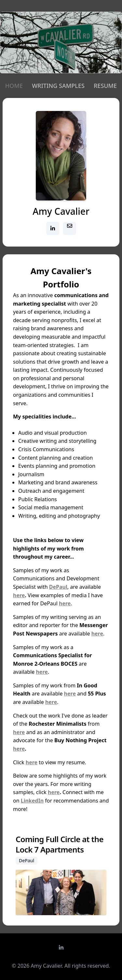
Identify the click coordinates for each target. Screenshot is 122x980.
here (19, 595)
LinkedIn (32, 801)
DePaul (58, 587)
